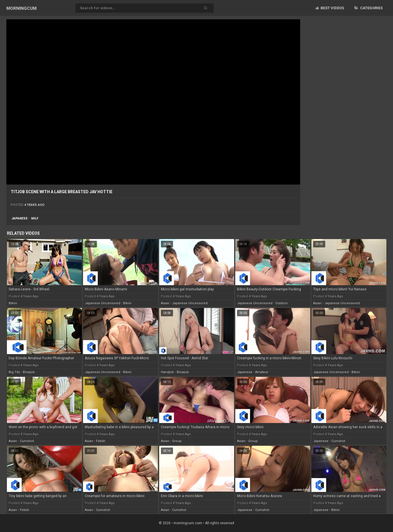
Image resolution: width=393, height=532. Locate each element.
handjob (167, 372)
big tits (14, 372)
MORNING (21, 8)
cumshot (27, 441)
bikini (13, 303)
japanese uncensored (103, 303)
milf (35, 218)
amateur (262, 372)
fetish (101, 441)
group (177, 441)
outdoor (282, 303)
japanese (19, 218)
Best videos (330, 8)
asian (165, 303)
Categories (368, 8)
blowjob (29, 372)
